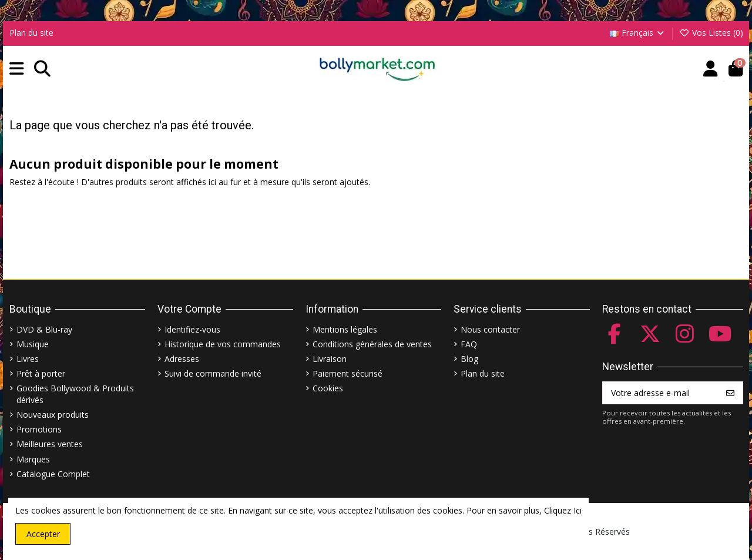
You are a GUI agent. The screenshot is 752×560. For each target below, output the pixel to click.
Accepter (43, 534)
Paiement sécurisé (348, 373)
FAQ (469, 344)
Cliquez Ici (563, 510)
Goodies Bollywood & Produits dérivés (75, 394)
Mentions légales (345, 329)
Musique (33, 344)
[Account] (711, 69)
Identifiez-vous (192, 329)
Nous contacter (490, 329)
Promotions (39, 429)
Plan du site (31, 33)
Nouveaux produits (53, 415)
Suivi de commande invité (213, 373)
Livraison (330, 359)
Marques (33, 459)
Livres (28, 359)
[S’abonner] (730, 393)
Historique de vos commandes (223, 344)
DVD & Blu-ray (44, 329)
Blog (469, 359)
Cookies (328, 388)
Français (638, 33)
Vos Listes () (711, 33)
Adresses (182, 359)
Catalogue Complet (53, 474)
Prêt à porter (41, 373)
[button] (17, 69)
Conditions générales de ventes (372, 344)
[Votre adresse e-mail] (661, 393)
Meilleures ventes (50, 444)
